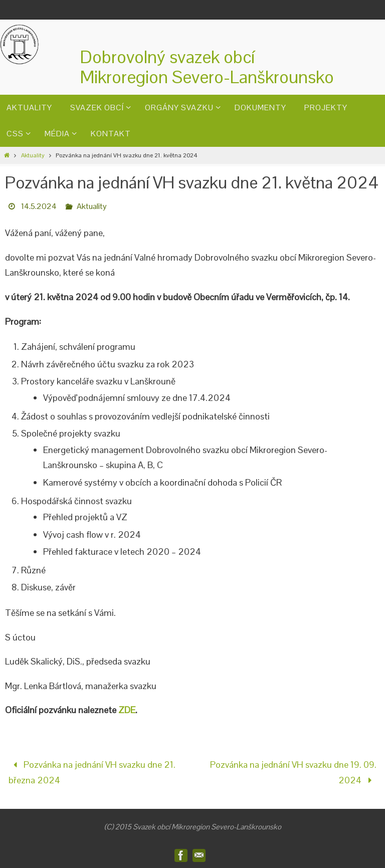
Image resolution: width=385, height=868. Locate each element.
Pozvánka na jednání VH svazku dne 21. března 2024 (92, 772)
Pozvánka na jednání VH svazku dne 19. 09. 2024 (293, 772)
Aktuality (33, 155)
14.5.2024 (39, 206)
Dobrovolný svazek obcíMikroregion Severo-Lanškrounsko (207, 67)
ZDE (127, 710)
